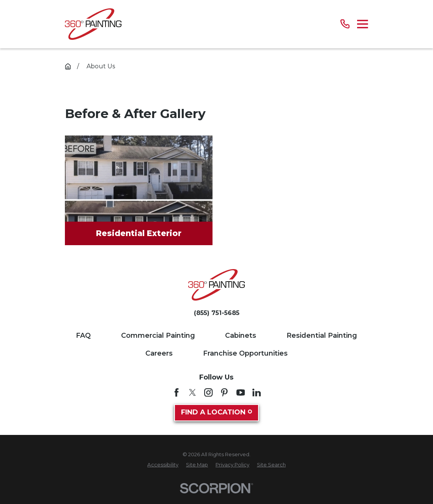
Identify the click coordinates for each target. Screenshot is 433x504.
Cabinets (241, 335)
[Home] (93, 24)
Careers (159, 353)
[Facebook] (176, 392)
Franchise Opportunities (245, 353)
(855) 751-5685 (217, 313)
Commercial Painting (158, 335)
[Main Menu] (363, 24)
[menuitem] (163, 465)
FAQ (83, 335)
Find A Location (217, 412)
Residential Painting (322, 335)
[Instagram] (208, 392)
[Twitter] (192, 392)
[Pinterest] (224, 392)
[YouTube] (241, 392)
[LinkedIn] (257, 392)
